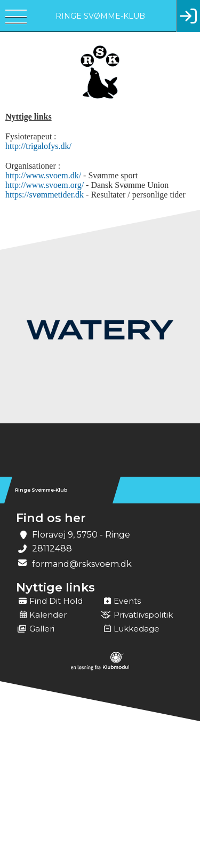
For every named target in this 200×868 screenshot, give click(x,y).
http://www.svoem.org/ (46, 185)
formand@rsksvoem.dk (82, 564)
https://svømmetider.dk (45, 195)
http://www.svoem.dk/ (43, 175)
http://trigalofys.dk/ (38, 146)
